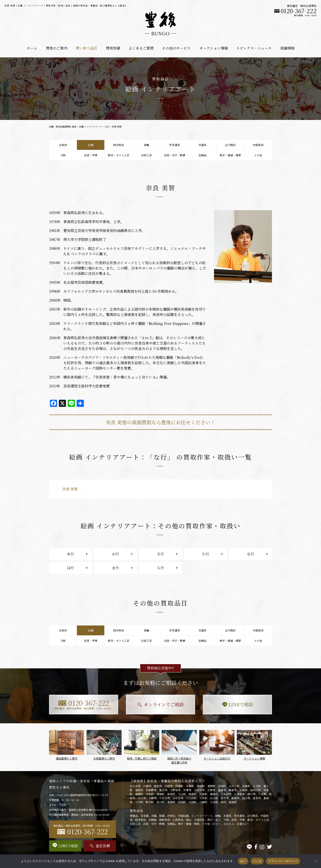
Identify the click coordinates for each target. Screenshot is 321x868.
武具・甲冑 (91, 155)
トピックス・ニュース (254, 48)
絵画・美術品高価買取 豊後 (63, 127)
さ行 (160, 554)
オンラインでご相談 (161, 704)
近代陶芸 (230, 145)
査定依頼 (100, 846)
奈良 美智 (70, 489)
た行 (206, 554)
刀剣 (63, 155)
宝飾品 (202, 155)
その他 (258, 155)
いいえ (257, 861)
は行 (70, 568)
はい (243, 861)
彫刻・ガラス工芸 (119, 155)
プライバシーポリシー (283, 861)
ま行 (115, 568)
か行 (115, 554)
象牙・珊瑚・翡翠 (230, 155)
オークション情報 (214, 48)
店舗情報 (287, 48)
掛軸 (146, 145)
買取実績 (113, 48)
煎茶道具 (175, 145)
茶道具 (202, 145)
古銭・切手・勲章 (175, 155)
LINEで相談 (238, 704)
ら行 (160, 568)
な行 (107, 127)
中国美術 (258, 145)
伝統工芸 (146, 155)
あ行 (70, 554)
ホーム (32, 48)
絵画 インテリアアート (91, 127)
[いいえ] (315, 861)
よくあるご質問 (141, 48)
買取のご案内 (57, 48)
